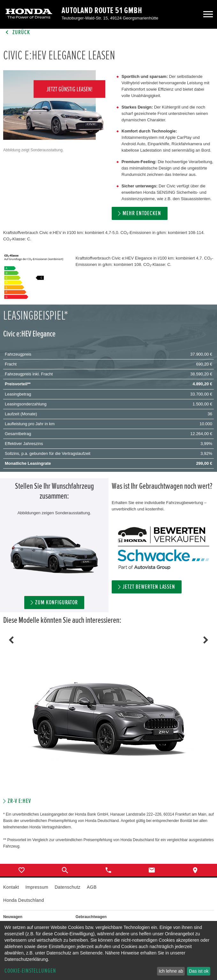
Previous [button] (11, 640)
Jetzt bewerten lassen (149, 587)
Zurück (17, 32)
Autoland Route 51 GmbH (102, 11)
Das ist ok (199, 971)
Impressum (37, 887)
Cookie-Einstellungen (30, 971)
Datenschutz (67, 887)
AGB (92, 887)
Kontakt (11, 887)
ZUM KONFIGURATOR (56, 603)
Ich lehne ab (171, 971)
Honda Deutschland (24, 900)
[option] (108, 722)
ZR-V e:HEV (19, 801)
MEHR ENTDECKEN (142, 213)
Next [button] (206, 640)
